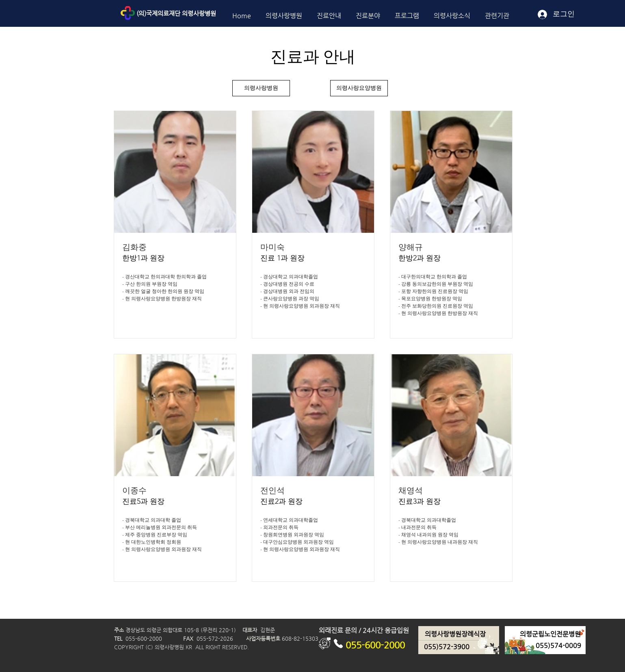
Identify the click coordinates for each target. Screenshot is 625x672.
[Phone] (338, 643)
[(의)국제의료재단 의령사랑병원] (195, 13)
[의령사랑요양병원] (359, 88)
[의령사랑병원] (261, 88)
